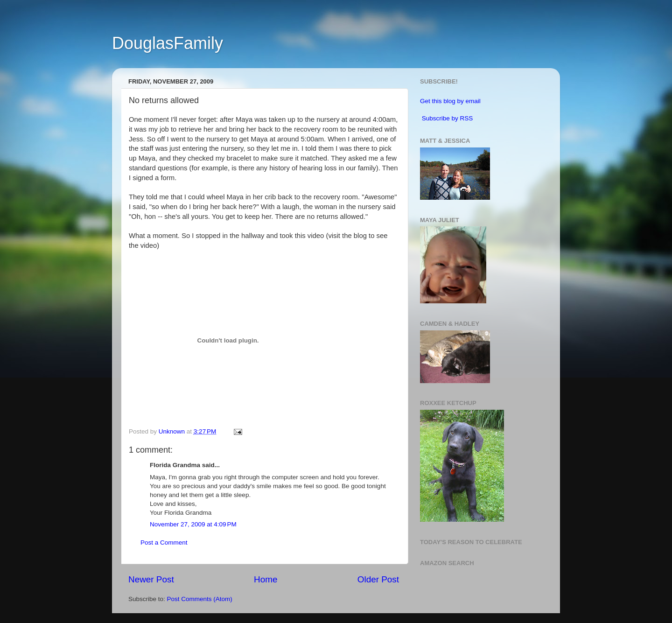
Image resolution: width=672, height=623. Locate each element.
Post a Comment (164, 542)
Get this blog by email (450, 101)
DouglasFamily (168, 43)
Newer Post (151, 579)
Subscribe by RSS (448, 118)
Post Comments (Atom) (200, 599)
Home (266, 579)
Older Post (378, 579)
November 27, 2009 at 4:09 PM (193, 524)
